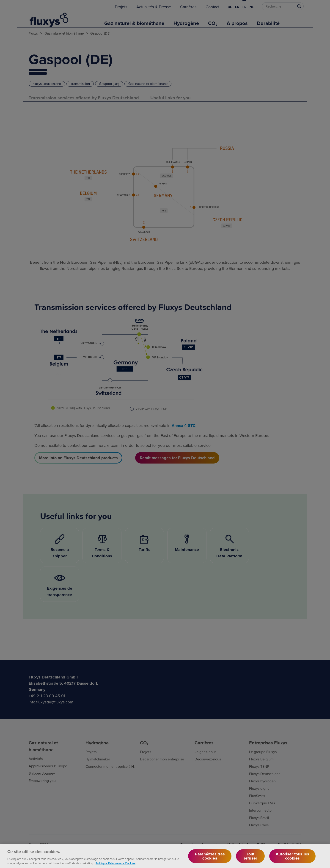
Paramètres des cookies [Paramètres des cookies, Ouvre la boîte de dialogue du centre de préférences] (210, 859)
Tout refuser (250, 859)
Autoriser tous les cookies (292, 859)
